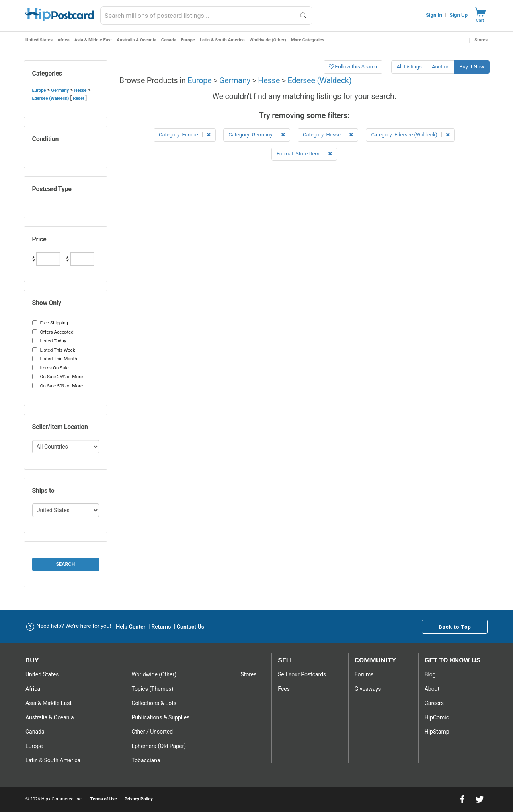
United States (39, 40)
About (432, 689)
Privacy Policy (139, 799)
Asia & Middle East (93, 40)
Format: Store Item (304, 154)
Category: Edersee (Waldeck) (410, 135)
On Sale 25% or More (58, 377)
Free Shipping (50, 323)
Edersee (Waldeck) (51, 98)
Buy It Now (472, 67)
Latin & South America (222, 40)
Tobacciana (146, 760)
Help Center (131, 627)
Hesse (80, 90)
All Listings (409, 67)
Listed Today (49, 341)
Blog (430, 674)
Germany (60, 90)
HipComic (437, 717)
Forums (364, 674)
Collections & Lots (154, 703)
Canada (169, 40)
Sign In (434, 15)
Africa (63, 40)
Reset (78, 98)
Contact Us (190, 627)
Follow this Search (353, 67)
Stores (481, 40)
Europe (188, 40)
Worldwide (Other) (268, 40)
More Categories (308, 40)
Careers (434, 703)
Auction (441, 67)
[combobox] (206, 16)
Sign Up (458, 15)
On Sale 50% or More (58, 386)
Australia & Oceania (136, 40)
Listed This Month (55, 359)
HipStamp (437, 732)
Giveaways (368, 689)
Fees (284, 689)
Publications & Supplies (160, 717)
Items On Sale (51, 368)
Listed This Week (54, 350)
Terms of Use (103, 799)
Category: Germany (257, 135)
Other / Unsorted (152, 732)
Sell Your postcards (302, 674)
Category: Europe (185, 135)
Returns (161, 627)
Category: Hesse (328, 135)
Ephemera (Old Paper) (159, 746)
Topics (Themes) (152, 689)
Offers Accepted (53, 332)
